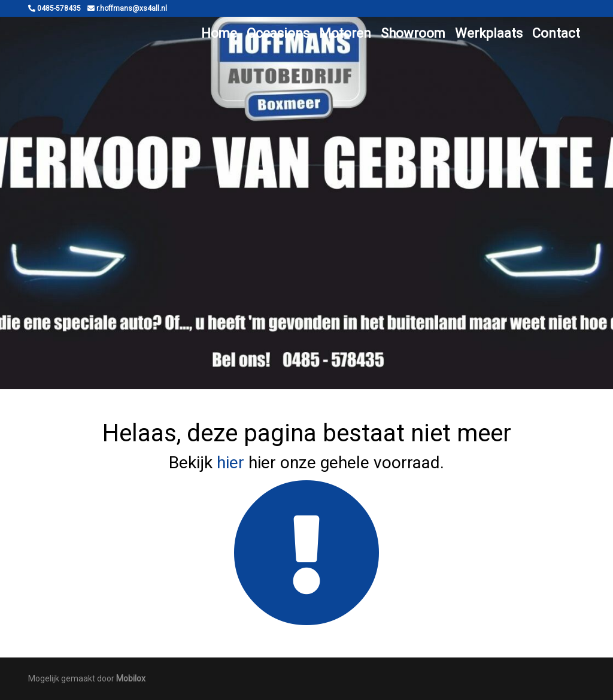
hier (230, 463)
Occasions (278, 33)
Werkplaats (489, 33)
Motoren (345, 33)
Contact (556, 33)
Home (219, 33)
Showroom (413, 33)
